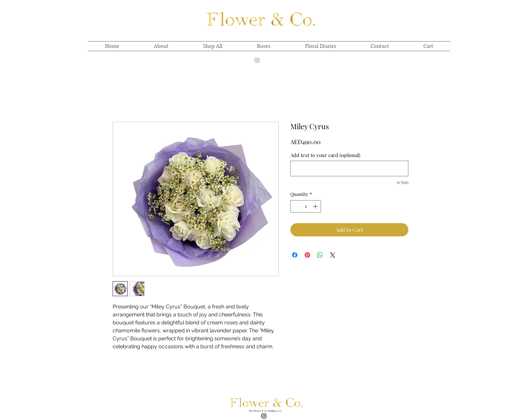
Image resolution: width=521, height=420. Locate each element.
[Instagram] (257, 60)
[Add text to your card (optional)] (349, 168)
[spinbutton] (306, 206)
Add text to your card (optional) (325, 155)
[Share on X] (333, 255)
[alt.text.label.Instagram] (267, 60)
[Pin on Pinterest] (307, 255)
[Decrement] (296, 206)
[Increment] (316, 206)
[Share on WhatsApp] (320, 255)
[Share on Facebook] (295, 255)
